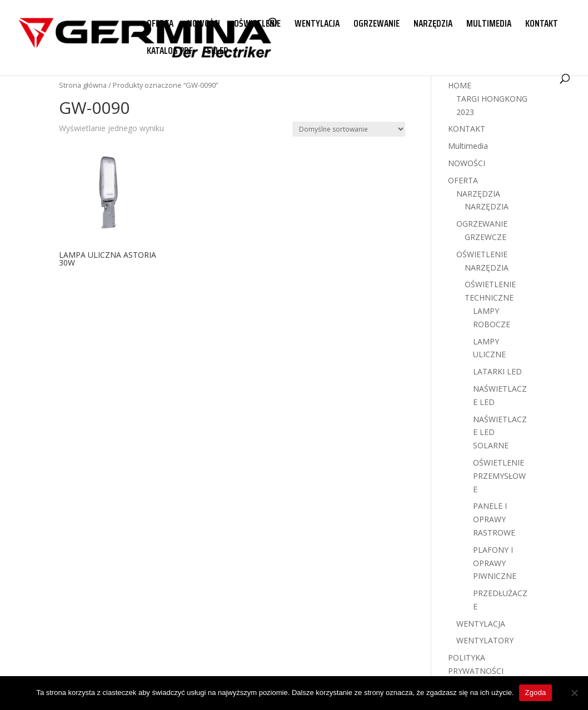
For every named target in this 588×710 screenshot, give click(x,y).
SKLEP (217, 52)
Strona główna (83, 85)
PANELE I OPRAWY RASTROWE (494, 519)
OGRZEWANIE (377, 25)
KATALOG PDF (170, 52)
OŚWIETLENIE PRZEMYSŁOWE (499, 476)
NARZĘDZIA (433, 25)
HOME (460, 85)
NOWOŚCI (204, 25)
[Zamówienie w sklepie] (349, 129)
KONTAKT (542, 25)
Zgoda (535, 692)
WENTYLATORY (485, 640)
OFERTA (160, 25)
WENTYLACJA (317, 25)
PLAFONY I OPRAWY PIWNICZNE (495, 563)
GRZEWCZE (485, 237)
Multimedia (468, 146)
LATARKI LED (497, 371)
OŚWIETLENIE (257, 25)
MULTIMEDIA (489, 25)
